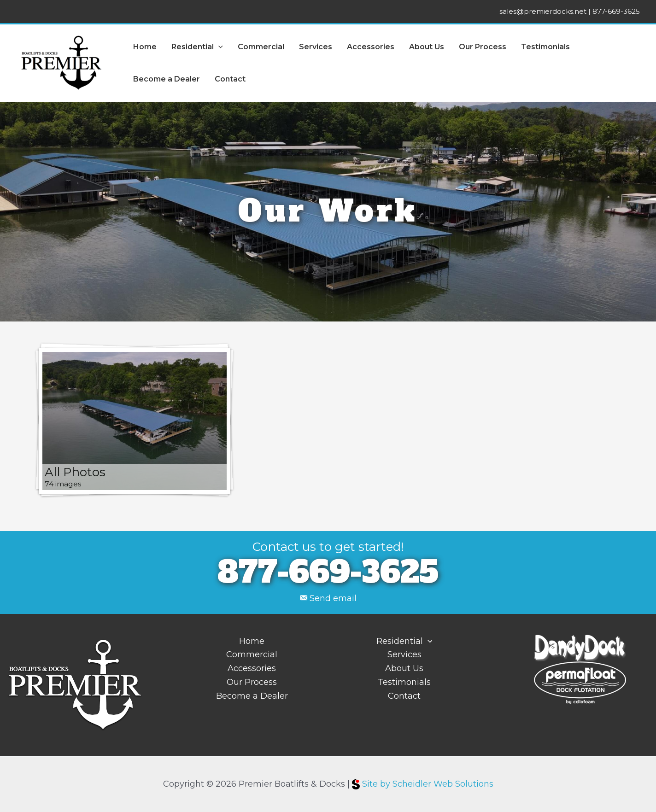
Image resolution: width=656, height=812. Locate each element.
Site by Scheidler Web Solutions (423, 784)
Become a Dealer (167, 79)
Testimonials (545, 47)
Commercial (261, 47)
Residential (197, 47)
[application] (218, 47)
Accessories (371, 47)
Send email (333, 598)
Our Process (483, 47)
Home (145, 47)
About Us (427, 47)
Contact (230, 79)
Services (316, 47)
